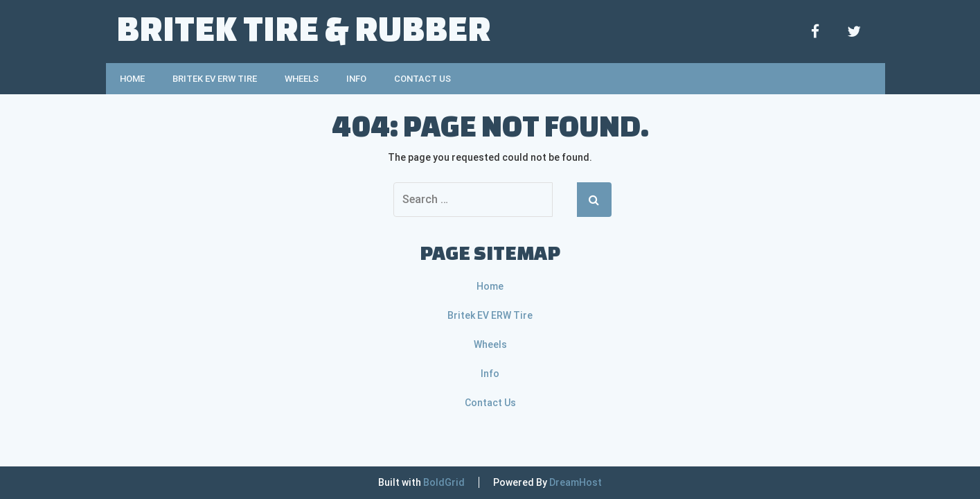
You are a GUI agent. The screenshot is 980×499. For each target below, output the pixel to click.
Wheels (302, 79)
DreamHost (576, 482)
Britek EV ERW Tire (215, 79)
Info (356, 79)
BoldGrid (444, 482)
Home (132, 79)
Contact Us (422, 79)
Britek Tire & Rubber (304, 27)
